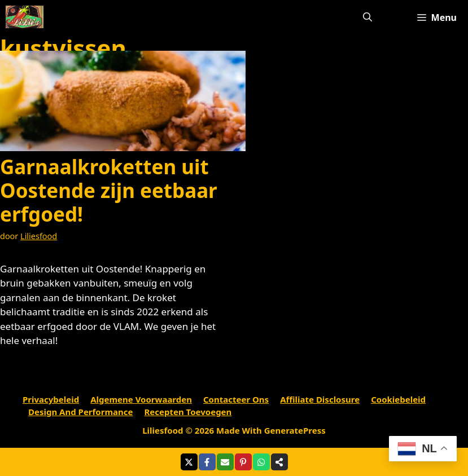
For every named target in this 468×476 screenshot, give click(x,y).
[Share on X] (189, 462)
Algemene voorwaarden (141, 399)
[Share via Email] (225, 462)
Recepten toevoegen (188, 412)
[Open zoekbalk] (368, 17)
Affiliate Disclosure (320, 399)
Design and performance (81, 412)
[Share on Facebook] (207, 462)
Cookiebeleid (398, 399)
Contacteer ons (236, 399)
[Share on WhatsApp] (261, 462)
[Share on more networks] (279, 462)
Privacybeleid (51, 399)
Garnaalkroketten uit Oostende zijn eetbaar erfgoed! (109, 190)
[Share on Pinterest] (243, 462)
